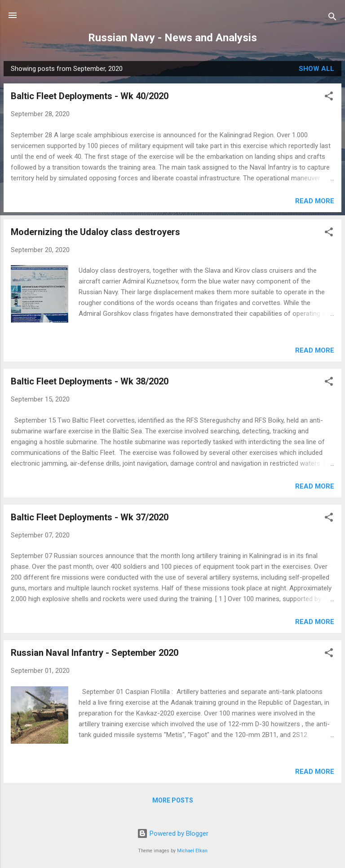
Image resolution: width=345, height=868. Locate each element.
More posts (173, 800)
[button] (329, 98)
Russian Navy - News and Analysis (172, 38)
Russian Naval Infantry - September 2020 (95, 653)
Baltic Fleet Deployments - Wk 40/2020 (90, 96)
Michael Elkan (192, 851)
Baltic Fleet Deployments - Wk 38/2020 (90, 381)
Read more (315, 201)
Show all (316, 69)
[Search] (332, 18)
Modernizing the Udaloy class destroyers (95, 232)
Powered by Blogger (173, 833)
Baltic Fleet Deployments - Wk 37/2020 (90, 517)
